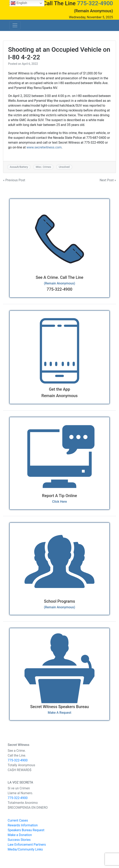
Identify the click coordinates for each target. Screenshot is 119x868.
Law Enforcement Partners (27, 845)
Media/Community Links (25, 849)
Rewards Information (23, 825)
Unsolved (64, 167)
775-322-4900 (95, 3)
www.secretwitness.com (44, 147)
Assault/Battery (19, 167)
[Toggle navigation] (15, 25)
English (19, 3)
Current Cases (18, 820)
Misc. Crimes (43, 167)
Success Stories (19, 840)
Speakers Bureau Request (26, 830)
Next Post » (108, 180)
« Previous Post (14, 180)
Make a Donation (20, 835)
